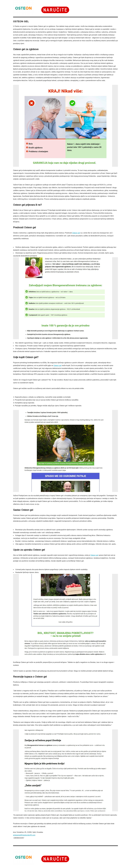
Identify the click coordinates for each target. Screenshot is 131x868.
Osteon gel (76, 233)
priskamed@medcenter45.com (24, 835)
